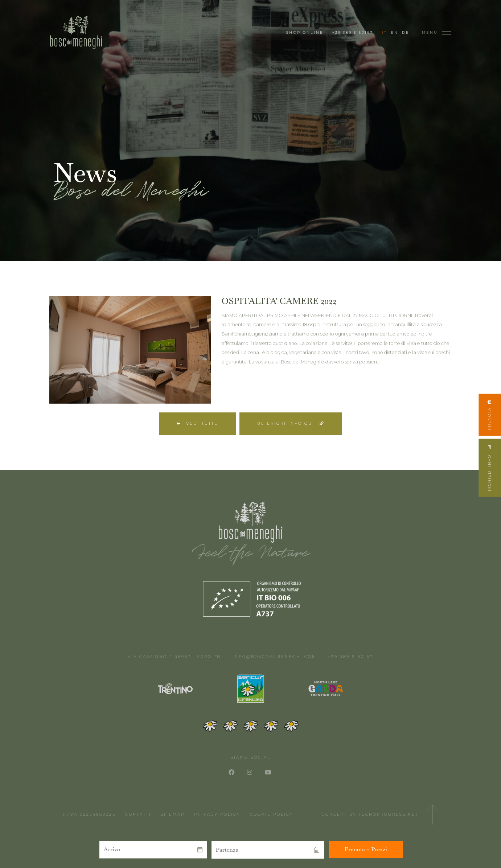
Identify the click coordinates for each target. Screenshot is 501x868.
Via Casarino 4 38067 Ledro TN (174, 657)
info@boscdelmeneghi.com (275, 657)
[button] (144, 850)
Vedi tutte (197, 423)
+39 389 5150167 (353, 32)
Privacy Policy (217, 814)
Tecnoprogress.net (389, 814)
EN (395, 32)
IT (385, 32)
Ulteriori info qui (291, 423)
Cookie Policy (272, 814)
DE (406, 32)
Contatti (138, 814)
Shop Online (305, 32)
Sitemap (173, 814)
